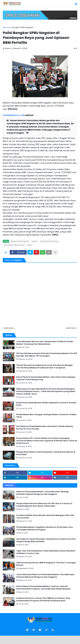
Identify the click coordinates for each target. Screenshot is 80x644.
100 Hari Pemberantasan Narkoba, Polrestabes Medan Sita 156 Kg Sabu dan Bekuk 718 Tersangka (47, 355)
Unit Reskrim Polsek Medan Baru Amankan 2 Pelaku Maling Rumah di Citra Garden (45, 428)
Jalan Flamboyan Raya (49, 241)
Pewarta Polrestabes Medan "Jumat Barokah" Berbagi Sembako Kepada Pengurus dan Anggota (42, 493)
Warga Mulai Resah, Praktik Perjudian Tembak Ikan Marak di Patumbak (46, 453)
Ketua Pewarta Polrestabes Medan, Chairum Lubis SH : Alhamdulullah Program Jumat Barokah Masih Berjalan (43, 588)
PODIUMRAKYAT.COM (14, 115)
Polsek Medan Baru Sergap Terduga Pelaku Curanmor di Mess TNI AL (46, 416)
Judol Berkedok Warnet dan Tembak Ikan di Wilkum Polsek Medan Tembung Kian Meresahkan (45, 343)
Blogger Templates (45, 639)
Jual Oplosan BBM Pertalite (14, 245)
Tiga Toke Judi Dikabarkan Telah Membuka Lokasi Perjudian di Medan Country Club (46, 552)
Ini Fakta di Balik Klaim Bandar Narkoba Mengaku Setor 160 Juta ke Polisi (45, 517)
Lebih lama (71, 328)
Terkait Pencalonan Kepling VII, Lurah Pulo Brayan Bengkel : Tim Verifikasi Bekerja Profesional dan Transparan (45, 366)
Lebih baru (9, 328)
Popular (9, 485)
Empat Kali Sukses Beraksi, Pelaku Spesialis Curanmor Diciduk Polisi (46, 404)
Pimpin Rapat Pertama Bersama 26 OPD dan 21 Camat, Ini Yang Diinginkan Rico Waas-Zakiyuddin (44, 505)
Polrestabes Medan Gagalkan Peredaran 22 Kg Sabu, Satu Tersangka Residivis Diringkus (45, 528)
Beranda (7, 27)
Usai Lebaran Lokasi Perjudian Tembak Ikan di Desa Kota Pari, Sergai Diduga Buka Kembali (46, 540)
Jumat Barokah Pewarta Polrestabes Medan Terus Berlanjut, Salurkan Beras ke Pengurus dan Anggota (45, 576)
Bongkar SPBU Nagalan (23, 27)
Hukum (34, 241)
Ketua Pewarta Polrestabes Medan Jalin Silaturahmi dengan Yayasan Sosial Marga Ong (46, 378)
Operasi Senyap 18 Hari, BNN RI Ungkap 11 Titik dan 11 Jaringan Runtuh (46, 564)
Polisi (30, 245)
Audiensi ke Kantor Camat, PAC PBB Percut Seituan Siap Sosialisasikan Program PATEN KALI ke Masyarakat (43, 599)
